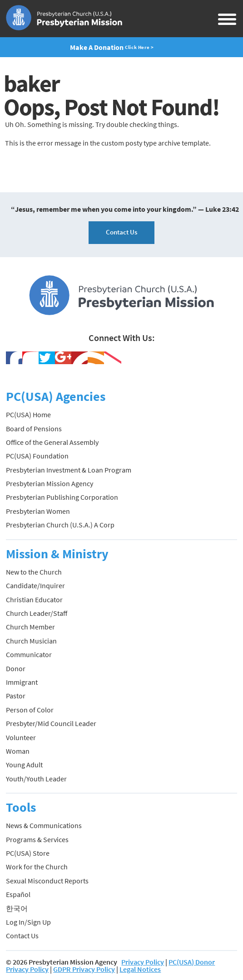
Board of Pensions (34, 429)
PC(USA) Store (28, 853)
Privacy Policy (143, 962)
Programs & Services (37, 839)
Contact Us (121, 232)
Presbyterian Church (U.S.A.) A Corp (60, 525)
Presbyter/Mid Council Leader (51, 723)
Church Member (30, 627)
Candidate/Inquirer (35, 585)
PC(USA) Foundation (37, 456)
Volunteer (21, 737)
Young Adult (24, 765)
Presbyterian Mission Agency (50, 483)
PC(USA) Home (28, 414)
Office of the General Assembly (52, 442)
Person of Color (30, 710)
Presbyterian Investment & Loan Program (69, 470)
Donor (16, 668)
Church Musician (31, 641)
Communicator (29, 654)
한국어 (17, 908)
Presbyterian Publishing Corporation (62, 497)
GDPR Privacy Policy (84, 969)
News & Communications (44, 825)
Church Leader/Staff (37, 613)
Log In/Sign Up (28, 922)
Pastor (16, 696)
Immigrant (22, 682)
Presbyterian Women (38, 511)
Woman (18, 751)
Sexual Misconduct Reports (47, 881)
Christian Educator (34, 600)
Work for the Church (37, 867)
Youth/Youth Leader (36, 779)
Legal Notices (140, 969)
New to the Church (34, 572)
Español (18, 894)
